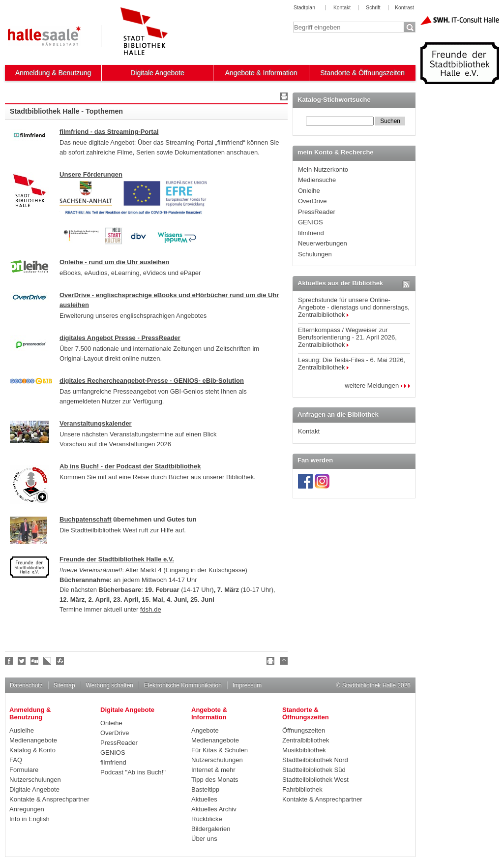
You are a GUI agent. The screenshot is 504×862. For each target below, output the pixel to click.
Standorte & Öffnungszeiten (362, 73)
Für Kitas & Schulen (220, 750)
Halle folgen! (22, 661)
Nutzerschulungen (35, 780)
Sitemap (64, 685)
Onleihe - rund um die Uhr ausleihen (114, 262)
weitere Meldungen (377, 385)
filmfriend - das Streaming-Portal (109, 132)
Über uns (204, 839)
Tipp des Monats (215, 780)
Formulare (24, 770)
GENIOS (311, 222)
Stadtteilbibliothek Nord (315, 760)
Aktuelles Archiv (214, 809)
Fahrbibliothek (302, 789)
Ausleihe (22, 730)
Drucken (282, 98)
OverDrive (312, 201)
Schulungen (315, 254)
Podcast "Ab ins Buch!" (133, 772)
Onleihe (309, 191)
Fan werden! (9, 661)
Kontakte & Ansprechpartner (49, 799)
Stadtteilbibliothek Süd (314, 770)
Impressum (247, 685)
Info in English (30, 819)
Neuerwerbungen (323, 243)
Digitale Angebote (157, 73)
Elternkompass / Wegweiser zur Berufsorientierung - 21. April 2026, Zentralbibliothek (347, 337)
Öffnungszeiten (304, 730)
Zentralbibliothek (306, 740)
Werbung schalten (110, 685)
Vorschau (73, 444)
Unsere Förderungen (91, 174)
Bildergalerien (211, 829)
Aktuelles (204, 799)
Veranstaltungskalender (96, 423)
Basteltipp (205, 789)
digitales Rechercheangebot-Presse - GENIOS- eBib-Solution (152, 381)
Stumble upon (60, 661)
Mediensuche (317, 180)
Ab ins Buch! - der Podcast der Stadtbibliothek (130, 466)
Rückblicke (207, 819)
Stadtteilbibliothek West (315, 780)
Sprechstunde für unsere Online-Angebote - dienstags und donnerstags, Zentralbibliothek (354, 307)
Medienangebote (33, 740)
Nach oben (282, 662)
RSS (406, 284)
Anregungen (27, 809)
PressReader (317, 212)
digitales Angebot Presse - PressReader (120, 338)
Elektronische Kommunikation (183, 685)
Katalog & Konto (32, 750)
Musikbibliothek (304, 750)
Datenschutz (26, 685)
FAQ (16, 760)
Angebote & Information (261, 73)
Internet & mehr (213, 770)
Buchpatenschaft (85, 519)
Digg (35, 661)
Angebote (205, 730)
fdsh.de (151, 609)
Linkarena (48, 661)
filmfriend (311, 233)
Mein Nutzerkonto (323, 169)
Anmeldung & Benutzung (53, 73)
